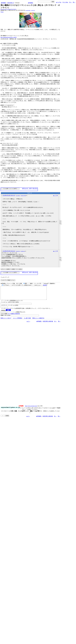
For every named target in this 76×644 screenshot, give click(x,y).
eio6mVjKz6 (18, 251)
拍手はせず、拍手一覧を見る (30, 189)
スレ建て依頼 (27, 321)
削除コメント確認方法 (38, 321)
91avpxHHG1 (18, 196)
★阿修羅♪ (3, 3)
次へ (70, 2)
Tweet (2, 12)
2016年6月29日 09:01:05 (9, 195)
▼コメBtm (65, 2)
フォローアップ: (5, 277)
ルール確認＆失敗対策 (14, 316)
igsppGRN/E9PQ (28, 10)
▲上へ (28, 324)
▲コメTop (59, 2)
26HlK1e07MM (23, 196)
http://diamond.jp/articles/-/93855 (9, 37)
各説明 (45, 285)
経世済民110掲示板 (48, 324)
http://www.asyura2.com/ (31, 409)
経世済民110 (11, 3)
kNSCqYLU (33, 10)
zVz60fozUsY (23, 251)
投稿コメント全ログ (6, 321)
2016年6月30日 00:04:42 (9, 251)
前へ (74, 2)
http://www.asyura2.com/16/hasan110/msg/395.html (8, 9)
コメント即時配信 (18, 321)
